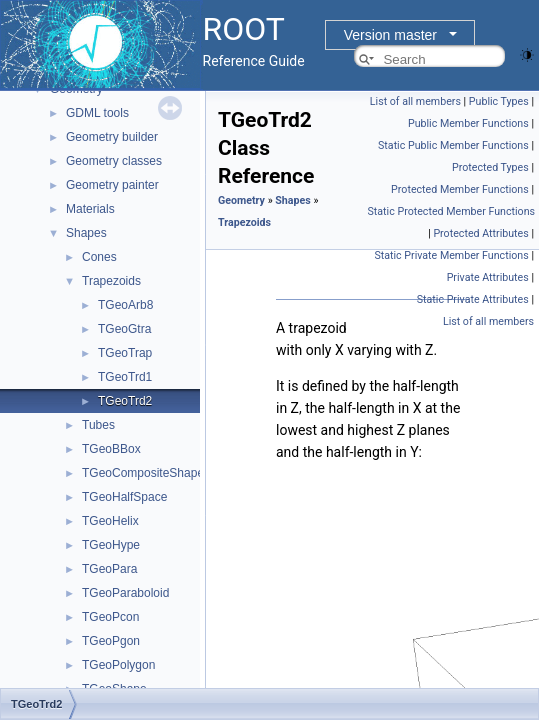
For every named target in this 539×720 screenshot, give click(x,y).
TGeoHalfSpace (124, 497)
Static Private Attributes (473, 299)
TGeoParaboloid (125, 593)
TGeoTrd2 (125, 401)
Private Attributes (488, 277)
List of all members (415, 101)
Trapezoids (111, 281)
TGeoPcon (110, 617)
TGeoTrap (125, 353)
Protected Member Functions (460, 189)
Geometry (241, 200)
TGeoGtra (124, 329)
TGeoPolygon (118, 665)
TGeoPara (109, 569)
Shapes (86, 233)
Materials (90, 209)
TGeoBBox (111, 449)
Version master (390, 35)
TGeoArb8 (125, 305)
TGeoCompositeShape (143, 473)
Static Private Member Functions (451, 255)
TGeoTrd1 (125, 377)
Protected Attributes (480, 233)
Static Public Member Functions (453, 145)
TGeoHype (111, 545)
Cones (99, 257)
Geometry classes (114, 161)
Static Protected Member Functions (452, 211)
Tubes (98, 425)
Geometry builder (112, 137)
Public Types (499, 101)
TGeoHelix (110, 521)
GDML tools (97, 113)
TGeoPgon (111, 641)
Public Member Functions (468, 123)
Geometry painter (112, 185)
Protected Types (490, 167)
